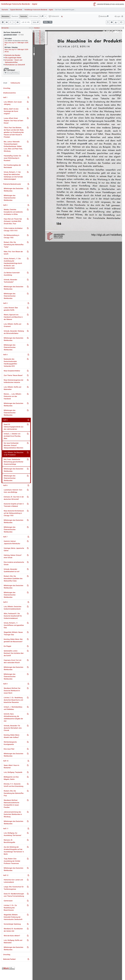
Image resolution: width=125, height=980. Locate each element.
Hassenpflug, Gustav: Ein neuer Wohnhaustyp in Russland (12, 158)
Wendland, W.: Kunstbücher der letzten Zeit (13, 930)
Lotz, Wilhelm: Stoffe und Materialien (12, 388)
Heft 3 (5, 303)
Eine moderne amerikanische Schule (14, 563)
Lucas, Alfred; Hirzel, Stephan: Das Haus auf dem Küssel (13, 121)
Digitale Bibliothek (16, 10)
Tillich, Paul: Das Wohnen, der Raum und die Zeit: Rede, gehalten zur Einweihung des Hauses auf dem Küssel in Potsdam (14, 132)
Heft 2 (5, 205)
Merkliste (104, 16)
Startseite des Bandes (13, 55)
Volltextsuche (15, 83)
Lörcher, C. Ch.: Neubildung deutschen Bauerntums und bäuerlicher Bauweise (13, 700)
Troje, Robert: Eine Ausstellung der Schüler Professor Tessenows (12, 861)
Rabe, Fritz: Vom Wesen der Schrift (13, 253)
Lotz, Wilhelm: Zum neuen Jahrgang (13, 103)
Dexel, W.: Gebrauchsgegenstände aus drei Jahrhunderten (14, 427)
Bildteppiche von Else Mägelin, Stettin (11, 778)
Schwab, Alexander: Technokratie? (11, 281)
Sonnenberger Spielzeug (12, 924)
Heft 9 (5, 684)
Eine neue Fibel (9, 749)
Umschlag (7, 88)
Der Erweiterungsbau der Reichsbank (12, 166)
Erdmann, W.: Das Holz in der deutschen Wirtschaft (14, 498)
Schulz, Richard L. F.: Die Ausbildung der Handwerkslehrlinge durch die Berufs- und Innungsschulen (13, 263)
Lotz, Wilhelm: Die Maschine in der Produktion (14, 454)
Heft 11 (6, 829)
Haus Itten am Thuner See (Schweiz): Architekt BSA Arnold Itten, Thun (13, 221)
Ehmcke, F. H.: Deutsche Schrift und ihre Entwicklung (13, 785)
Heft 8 (5, 602)
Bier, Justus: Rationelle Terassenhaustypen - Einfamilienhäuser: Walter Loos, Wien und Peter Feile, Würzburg (13, 146)
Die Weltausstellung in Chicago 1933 (11, 236)
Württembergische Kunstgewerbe (10, 743)
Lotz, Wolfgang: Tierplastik (13, 772)
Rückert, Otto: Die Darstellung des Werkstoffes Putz (14, 793)
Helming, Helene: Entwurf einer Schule (13, 556)
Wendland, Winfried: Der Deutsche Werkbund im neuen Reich (12, 691)
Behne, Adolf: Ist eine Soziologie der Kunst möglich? (11, 111)
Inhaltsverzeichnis (9, 93)
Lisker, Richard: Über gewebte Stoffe (11, 309)
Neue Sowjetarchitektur (12, 371)
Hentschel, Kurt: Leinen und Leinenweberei (13, 881)
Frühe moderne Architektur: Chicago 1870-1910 (13, 229)
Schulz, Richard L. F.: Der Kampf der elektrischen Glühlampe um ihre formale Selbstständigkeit (13, 176)
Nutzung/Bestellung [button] (12, 73)
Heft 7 (5, 537)
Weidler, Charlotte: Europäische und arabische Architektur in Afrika (13, 212)
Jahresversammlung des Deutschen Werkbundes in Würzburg (13, 814)
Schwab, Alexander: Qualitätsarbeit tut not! (12, 570)
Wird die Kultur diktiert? (12, 936)
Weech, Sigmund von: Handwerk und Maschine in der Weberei (13, 317)
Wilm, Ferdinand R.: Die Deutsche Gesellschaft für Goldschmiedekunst (13, 616)
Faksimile (24, 16)
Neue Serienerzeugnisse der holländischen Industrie (13, 381)
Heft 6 (5, 485)
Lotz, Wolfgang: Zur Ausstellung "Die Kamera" (13, 834)
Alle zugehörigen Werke (13, 58)
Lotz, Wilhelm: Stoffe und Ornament (12, 325)
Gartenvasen (8, 901)
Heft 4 (5, 355)
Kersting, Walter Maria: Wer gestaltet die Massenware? (13, 640)
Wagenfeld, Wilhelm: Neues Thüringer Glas (13, 633)
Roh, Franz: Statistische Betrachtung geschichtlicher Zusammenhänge (14, 462)
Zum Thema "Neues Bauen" (13, 375)
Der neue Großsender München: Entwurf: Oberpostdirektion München (13, 445)
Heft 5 (5, 420)
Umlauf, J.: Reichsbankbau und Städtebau (13, 708)
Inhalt (5, 83)
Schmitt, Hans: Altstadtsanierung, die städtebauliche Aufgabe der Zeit (13, 717)
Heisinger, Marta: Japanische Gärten (14, 549)
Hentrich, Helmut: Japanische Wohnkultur (12, 542)
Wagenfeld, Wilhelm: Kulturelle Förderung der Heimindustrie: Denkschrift (13, 917)
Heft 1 (5, 97)
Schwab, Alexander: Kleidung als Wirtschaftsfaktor (14, 332)
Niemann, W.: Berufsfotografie (9, 841)
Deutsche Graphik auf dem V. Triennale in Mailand (14, 505)
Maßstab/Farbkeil (9, 959)
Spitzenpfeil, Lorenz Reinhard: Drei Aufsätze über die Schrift (14, 653)
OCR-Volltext (34, 16)
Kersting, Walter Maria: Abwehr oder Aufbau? (12, 736)
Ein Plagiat (7, 646)
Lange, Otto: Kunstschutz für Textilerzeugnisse (14, 888)
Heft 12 (6, 875)
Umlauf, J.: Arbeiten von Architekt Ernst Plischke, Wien (12, 436)
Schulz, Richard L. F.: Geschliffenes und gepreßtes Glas (14, 625)
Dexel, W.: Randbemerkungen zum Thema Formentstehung (14, 895)
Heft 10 (6, 761)
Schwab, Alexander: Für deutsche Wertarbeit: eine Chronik (13, 728)
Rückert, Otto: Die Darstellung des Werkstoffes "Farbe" (14, 245)
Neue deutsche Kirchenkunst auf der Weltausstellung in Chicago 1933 (14, 513)
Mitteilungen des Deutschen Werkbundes (13, 190)
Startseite (5, 10)
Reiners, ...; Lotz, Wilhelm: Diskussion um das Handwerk (13, 396)
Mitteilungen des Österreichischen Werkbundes (10, 198)
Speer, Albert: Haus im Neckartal (11, 766)
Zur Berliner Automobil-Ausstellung (12, 274)
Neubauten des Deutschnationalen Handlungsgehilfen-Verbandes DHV (11, 363)
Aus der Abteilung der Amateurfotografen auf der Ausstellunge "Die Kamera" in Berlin (14, 851)
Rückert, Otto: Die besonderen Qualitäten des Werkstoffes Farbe (13, 579)
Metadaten (5, 16)
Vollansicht (54, 16)
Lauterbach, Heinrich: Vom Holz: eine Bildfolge (13, 491)
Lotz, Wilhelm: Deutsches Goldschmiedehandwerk (13, 608)
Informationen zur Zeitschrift (15, 65)
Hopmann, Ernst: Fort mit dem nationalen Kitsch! (13, 661)
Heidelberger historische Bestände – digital (19, 4)
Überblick (15, 16)
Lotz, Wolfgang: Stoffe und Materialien (13, 941)
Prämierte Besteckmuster (12, 184)
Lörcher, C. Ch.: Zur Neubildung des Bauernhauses (10, 908)
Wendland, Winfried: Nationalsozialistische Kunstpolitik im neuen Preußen (11, 804)
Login (117, 16)
